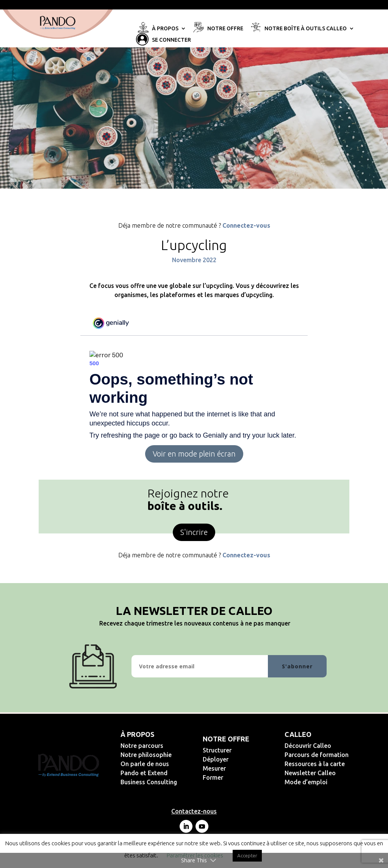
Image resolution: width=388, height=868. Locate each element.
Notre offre (225, 29)
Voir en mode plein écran (194, 454)
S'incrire (194, 532)
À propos (165, 29)
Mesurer (239, 768)
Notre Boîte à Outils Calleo (306, 29)
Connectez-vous (246, 225)
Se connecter (171, 40)
